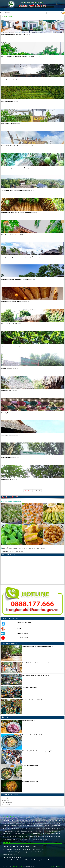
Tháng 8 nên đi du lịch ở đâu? (29, 688)
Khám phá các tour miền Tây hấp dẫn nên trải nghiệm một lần (38, 647)
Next (61, 526)
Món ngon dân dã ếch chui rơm (30, 781)
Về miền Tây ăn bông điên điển (30, 765)
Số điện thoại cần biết (22, 633)
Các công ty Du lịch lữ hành (24, 623)
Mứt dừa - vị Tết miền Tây (28, 721)
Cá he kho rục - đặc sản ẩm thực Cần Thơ (32, 735)
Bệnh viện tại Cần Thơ (22, 637)
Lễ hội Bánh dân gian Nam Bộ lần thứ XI (12, 501)
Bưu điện (19, 628)
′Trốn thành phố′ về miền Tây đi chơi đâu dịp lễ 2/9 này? (36, 675)
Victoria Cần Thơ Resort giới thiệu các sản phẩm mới (35, 663)
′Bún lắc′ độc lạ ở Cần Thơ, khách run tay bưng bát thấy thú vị (38, 751)
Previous (4, 526)
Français (60, 866)
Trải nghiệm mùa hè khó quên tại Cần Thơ (33, 700)
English (54, 866)
